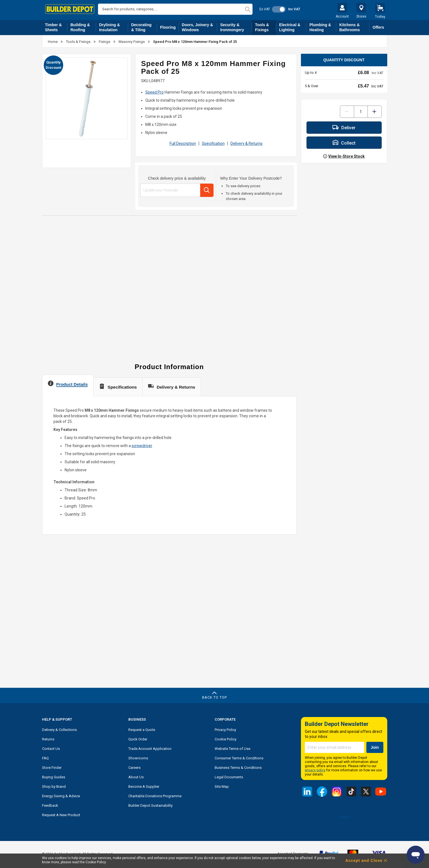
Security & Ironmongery (236, 27)
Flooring (169, 28)
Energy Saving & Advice (61, 796)
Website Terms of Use (232, 749)
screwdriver (142, 446)
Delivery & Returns (247, 143)
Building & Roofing (83, 27)
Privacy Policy (225, 730)
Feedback (50, 805)
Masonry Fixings (132, 42)
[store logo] (70, 9)
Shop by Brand (54, 787)
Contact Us (51, 749)
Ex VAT (265, 9)
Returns (48, 739)
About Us (136, 777)
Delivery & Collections (59, 730)
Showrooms (138, 758)
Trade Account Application (150, 749)
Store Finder (52, 768)
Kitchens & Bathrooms (355, 27)
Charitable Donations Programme (155, 796)
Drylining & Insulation (114, 27)
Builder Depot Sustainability (150, 805)
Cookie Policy (225, 739)
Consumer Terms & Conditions (239, 758)
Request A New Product (61, 815)
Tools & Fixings (266, 27)
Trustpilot (344, 817)
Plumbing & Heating (323, 27)
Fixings (105, 42)
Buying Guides (54, 777)
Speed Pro (155, 92)
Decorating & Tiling (144, 27)
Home (53, 42)
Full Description (183, 143)
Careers (134, 768)
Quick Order (138, 739)
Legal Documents (229, 777)
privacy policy (315, 770)
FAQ (45, 758)
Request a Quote (142, 730)
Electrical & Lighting (293, 27)
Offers (378, 27)
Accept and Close (364, 860)
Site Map (222, 787)
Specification (213, 143)
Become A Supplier (144, 787)
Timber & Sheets (56, 27)
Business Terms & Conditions (238, 768)
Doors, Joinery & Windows (199, 27)
